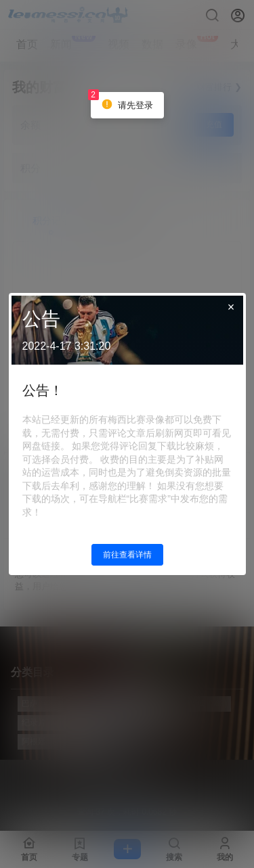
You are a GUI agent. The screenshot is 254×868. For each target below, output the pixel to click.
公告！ (43, 390)
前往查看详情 (127, 555)
